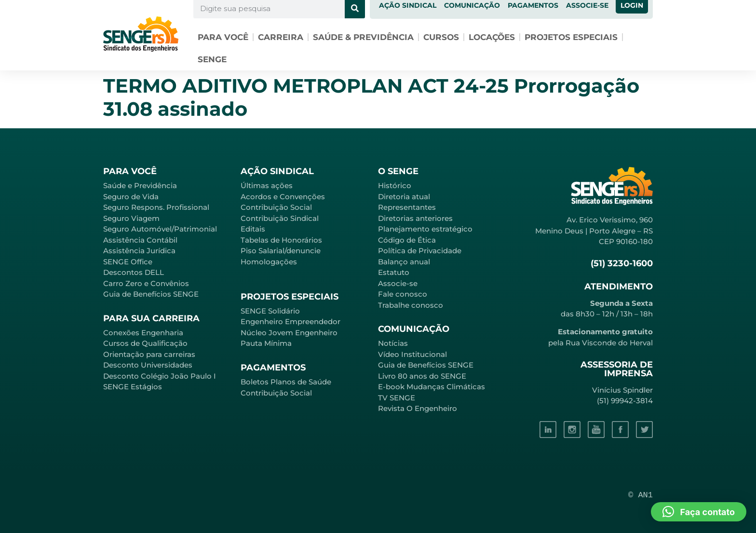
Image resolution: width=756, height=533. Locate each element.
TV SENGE (397, 398)
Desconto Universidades (148, 365)
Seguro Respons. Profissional (156, 207)
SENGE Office (128, 262)
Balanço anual (404, 262)
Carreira (281, 37)
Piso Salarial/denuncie (281, 251)
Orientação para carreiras (149, 354)
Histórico (395, 185)
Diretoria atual (404, 197)
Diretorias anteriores (415, 218)
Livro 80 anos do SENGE (422, 376)
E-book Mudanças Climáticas (432, 387)
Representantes (407, 207)
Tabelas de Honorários (281, 240)
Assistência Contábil (140, 240)
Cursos (441, 37)
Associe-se (398, 283)
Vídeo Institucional (412, 354)
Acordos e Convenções (283, 197)
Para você (223, 37)
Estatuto (394, 272)
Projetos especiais (571, 37)
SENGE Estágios (133, 387)
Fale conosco (403, 294)
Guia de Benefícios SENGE (151, 294)
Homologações (269, 262)
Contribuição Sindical (280, 218)
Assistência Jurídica (139, 251)
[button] (699, 512)
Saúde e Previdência (140, 185)
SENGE (212, 59)
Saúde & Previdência (363, 37)
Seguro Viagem (131, 218)
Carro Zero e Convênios (146, 283)
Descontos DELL (134, 272)
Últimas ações (267, 185)
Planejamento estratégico (425, 229)
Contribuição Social (276, 207)
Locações (492, 37)
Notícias (393, 343)
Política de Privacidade (420, 251)
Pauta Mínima (266, 343)
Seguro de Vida (131, 197)
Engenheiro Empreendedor (290, 321)
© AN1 (641, 495)
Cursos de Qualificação (145, 343)
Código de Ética (407, 240)
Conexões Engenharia (143, 333)
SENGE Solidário (270, 311)
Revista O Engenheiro (418, 408)
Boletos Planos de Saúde (286, 382)
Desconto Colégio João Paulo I (160, 376)
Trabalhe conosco (411, 305)
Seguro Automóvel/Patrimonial (160, 229)
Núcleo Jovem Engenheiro (289, 333)
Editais (253, 229)
